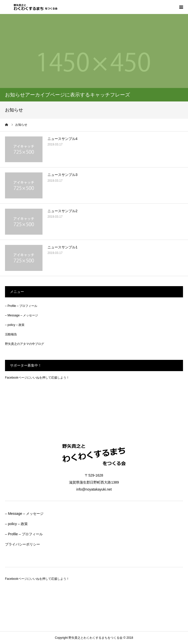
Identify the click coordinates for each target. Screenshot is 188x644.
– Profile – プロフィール (21, 306)
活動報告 (11, 334)
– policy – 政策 (15, 325)
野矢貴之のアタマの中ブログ (24, 344)
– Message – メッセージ (21, 315)
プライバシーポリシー (22, 544)
